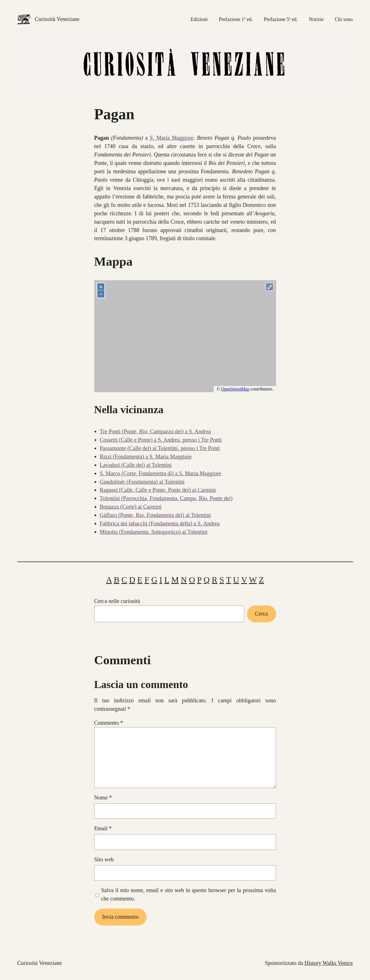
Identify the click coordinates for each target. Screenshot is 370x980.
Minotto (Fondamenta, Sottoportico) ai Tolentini (154, 532)
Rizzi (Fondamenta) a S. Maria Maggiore (146, 457)
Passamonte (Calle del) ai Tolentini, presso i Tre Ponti (160, 448)
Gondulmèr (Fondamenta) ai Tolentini (142, 482)
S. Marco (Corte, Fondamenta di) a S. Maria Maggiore (161, 473)
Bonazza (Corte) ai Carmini (131, 507)
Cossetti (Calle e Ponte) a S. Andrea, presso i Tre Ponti (161, 440)
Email (103, 828)
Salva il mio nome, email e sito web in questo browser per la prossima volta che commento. (188, 894)
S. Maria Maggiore (171, 138)
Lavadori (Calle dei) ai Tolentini (136, 465)
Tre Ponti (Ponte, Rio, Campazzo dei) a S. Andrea (155, 431)
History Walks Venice (329, 963)
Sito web (104, 859)
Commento (109, 723)
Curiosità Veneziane (57, 19)
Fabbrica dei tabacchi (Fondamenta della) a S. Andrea (160, 523)
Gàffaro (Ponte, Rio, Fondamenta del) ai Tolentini (155, 515)
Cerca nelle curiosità (117, 601)
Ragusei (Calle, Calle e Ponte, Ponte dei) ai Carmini (158, 490)
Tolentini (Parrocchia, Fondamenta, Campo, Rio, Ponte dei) (166, 498)
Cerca (261, 614)
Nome (103, 797)
